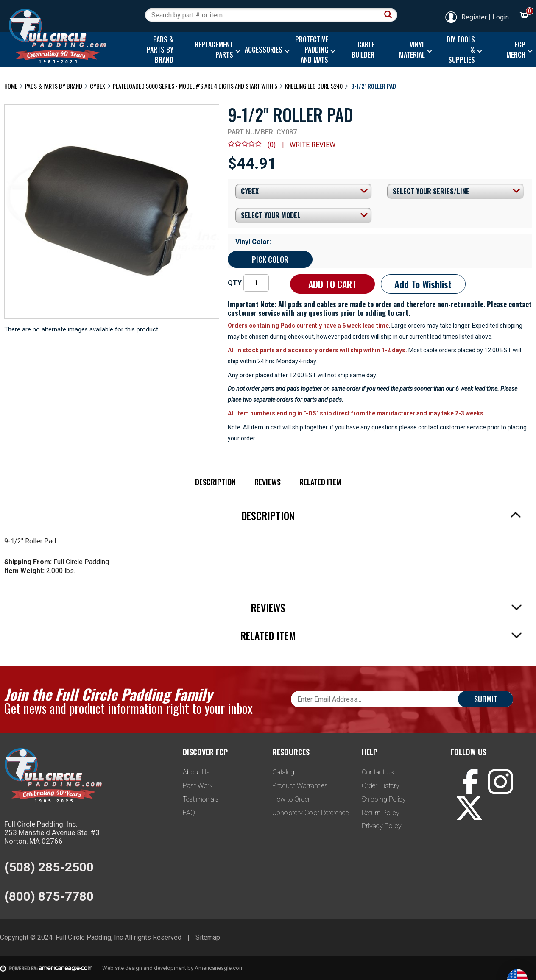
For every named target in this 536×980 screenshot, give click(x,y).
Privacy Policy (382, 826)
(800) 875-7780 (49, 896)
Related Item (320, 482)
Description (215, 482)
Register (466, 17)
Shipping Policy (384, 799)
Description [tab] (382, 515)
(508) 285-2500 (49, 867)
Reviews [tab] (387, 607)
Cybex (98, 86)
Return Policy (381, 813)
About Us (196, 772)
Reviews (268, 482)
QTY (235, 283)
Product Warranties (300, 786)
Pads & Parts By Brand (54, 86)
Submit (486, 699)
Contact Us (378, 772)
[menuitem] (159, 50)
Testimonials (201, 799)
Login (501, 17)
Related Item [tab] (381, 635)
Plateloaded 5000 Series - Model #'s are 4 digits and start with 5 (195, 86)
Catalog (283, 772)
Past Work (198, 786)
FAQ (189, 813)
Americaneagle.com (219, 968)
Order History (381, 786)
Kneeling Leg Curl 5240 (314, 86)
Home (11, 86)
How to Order (291, 799)
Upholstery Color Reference (310, 813)
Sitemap (208, 937)
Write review (313, 145)
